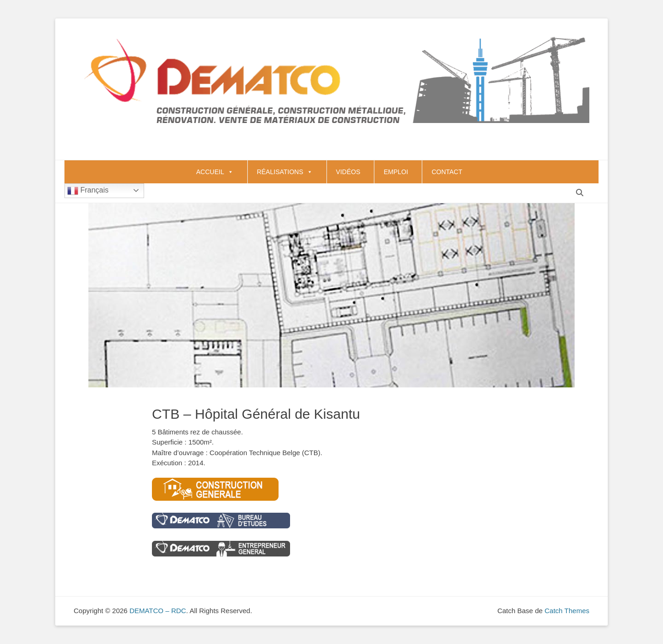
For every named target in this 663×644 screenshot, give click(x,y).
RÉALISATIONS (285, 172)
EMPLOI (396, 172)
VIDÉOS (348, 172)
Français (88, 191)
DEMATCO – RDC (158, 611)
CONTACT (447, 172)
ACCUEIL (215, 172)
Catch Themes (567, 611)
